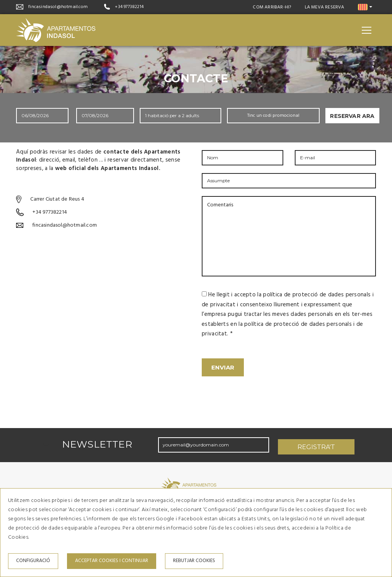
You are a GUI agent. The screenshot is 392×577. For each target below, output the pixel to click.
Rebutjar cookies (194, 561)
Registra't (316, 443)
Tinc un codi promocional (274, 116)
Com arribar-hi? (272, 7)
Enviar (223, 367)
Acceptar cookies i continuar (112, 561)
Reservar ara (352, 116)
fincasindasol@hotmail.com (58, 7)
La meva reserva (325, 7)
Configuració (33, 561)
